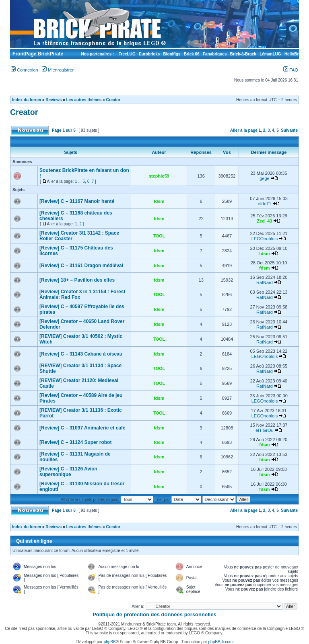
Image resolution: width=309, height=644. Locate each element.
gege (264, 178)
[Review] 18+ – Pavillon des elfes (77, 280)
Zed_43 (265, 221)
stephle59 (159, 176)
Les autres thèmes (84, 100)
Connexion (25, 70)
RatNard (265, 282)
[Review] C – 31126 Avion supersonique (68, 472)
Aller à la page (244, 130)
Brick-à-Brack (243, 54)
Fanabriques (215, 54)
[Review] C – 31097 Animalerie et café (82, 428)
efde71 (265, 204)
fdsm (159, 201)
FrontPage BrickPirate (37, 54)
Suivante (289, 130)
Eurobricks (149, 54)
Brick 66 (192, 54)
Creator (113, 100)
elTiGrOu (264, 430)
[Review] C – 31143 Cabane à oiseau (81, 354)
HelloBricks (296, 54)
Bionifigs (172, 54)
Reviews (54, 100)
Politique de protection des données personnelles (154, 614)
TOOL (159, 236)
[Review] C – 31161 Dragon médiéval (81, 266)
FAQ (291, 70)
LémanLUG (270, 54)
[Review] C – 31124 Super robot (75, 442)
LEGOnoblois (265, 239)
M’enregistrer (58, 70)
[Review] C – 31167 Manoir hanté (77, 201)
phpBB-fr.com (221, 642)
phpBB (110, 642)
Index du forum (27, 100)
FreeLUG (127, 54)
